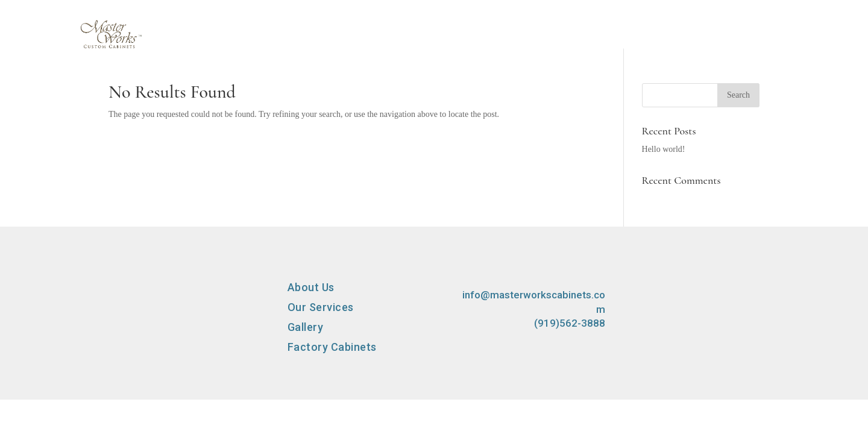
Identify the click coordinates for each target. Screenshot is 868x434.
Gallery (549, 46)
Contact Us (750, 46)
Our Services (465, 46)
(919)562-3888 (570, 323)
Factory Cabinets (644, 46)
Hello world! (664, 149)
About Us (377, 46)
